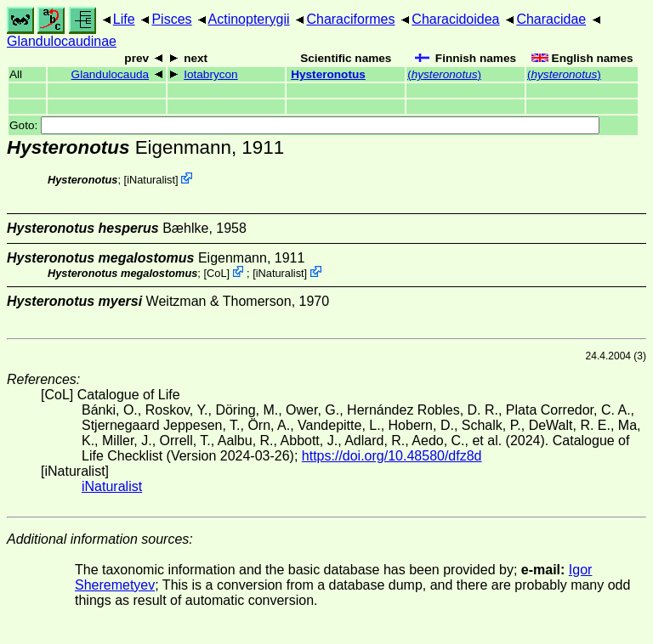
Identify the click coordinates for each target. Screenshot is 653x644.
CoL (216, 273)
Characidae (551, 19)
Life (124, 19)
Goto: (304, 125)
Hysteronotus (328, 74)
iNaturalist (151, 180)
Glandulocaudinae (62, 41)
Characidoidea (455, 19)
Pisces (171, 19)
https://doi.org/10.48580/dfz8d (392, 456)
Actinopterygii (249, 19)
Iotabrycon (210, 74)
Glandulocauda (110, 74)
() (444, 74)
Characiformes (350, 19)
